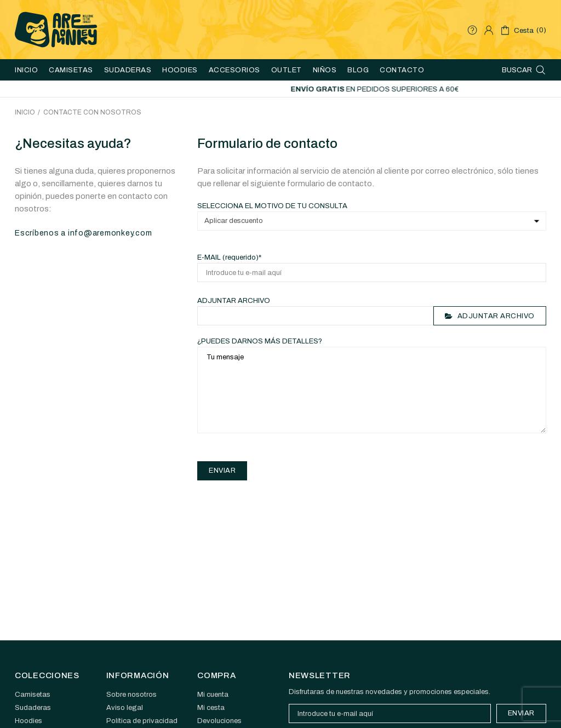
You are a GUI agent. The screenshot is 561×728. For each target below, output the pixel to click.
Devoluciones (219, 721)
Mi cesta (211, 708)
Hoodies (28, 721)
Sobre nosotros (131, 695)
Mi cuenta (213, 695)
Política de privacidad (142, 721)
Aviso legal (125, 708)
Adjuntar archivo (234, 301)
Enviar (521, 713)
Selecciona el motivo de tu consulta (272, 206)
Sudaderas (33, 708)
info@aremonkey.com (110, 233)
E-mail (229, 257)
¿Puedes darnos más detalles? (260, 341)
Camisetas (33, 695)
